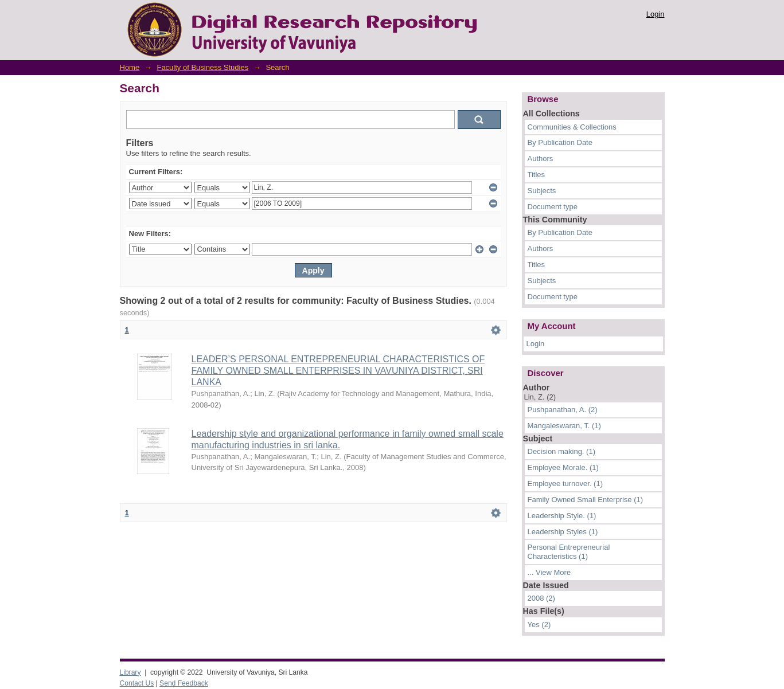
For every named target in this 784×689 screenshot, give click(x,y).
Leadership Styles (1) (563, 532)
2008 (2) (541, 598)
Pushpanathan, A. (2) (563, 410)
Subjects (542, 191)
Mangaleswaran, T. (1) (564, 426)
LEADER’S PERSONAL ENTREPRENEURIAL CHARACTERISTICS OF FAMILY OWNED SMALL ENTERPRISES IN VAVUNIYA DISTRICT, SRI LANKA (338, 371)
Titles (537, 175)
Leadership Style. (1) (562, 516)
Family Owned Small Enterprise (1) (586, 500)
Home (130, 67)
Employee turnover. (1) (565, 484)
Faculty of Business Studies (202, 67)
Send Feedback (184, 683)
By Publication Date (560, 142)
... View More (549, 572)
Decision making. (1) (562, 451)
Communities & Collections (572, 127)
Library (130, 672)
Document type (553, 207)
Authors (541, 158)
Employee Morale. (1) (563, 467)
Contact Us (137, 683)
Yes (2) (539, 625)
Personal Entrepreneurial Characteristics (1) (569, 552)
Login (656, 14)
